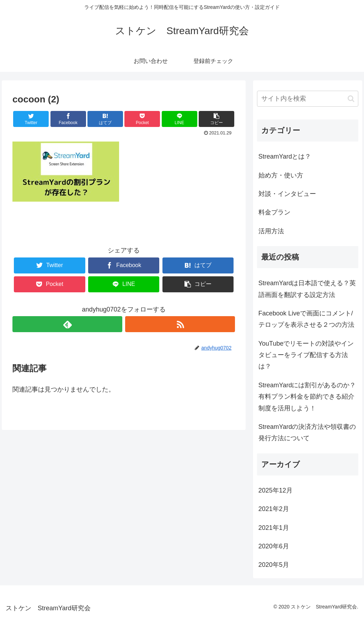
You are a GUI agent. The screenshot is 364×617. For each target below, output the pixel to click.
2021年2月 (274, 509)
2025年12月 (275, 490)
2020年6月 (274, 546)
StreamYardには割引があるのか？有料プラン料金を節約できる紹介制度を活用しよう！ (307, 397)
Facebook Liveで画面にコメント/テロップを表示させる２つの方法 (306, 319)
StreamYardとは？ (285, 156)
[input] (308, 99)
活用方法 (271, 231)
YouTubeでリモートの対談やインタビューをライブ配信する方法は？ (306, 355)
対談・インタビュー (287, 194)
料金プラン (274, 212)
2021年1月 (274, 528)
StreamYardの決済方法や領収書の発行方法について (307, 432)
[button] (351, 99)
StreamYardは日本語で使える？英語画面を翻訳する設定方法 (307, 289)
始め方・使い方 (281, 175)
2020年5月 (274, 565)
